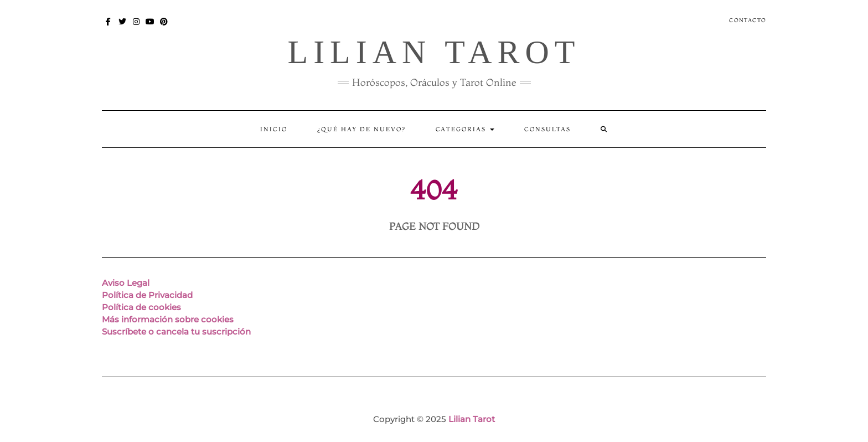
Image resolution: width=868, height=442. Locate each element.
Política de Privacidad (147, 295)
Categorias (465, 129)
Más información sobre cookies (168, 319)
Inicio (274, 129)
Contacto (748, 20)
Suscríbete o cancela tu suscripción (176, 331)
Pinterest (164, 27)
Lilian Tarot (434, 52)
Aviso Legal (126, 283)
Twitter (123, 27)
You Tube (150, 27)
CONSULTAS (547, 129)
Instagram (136, 27)
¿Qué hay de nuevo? (361, 129)
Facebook (109, 27)
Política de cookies (141, 307)
